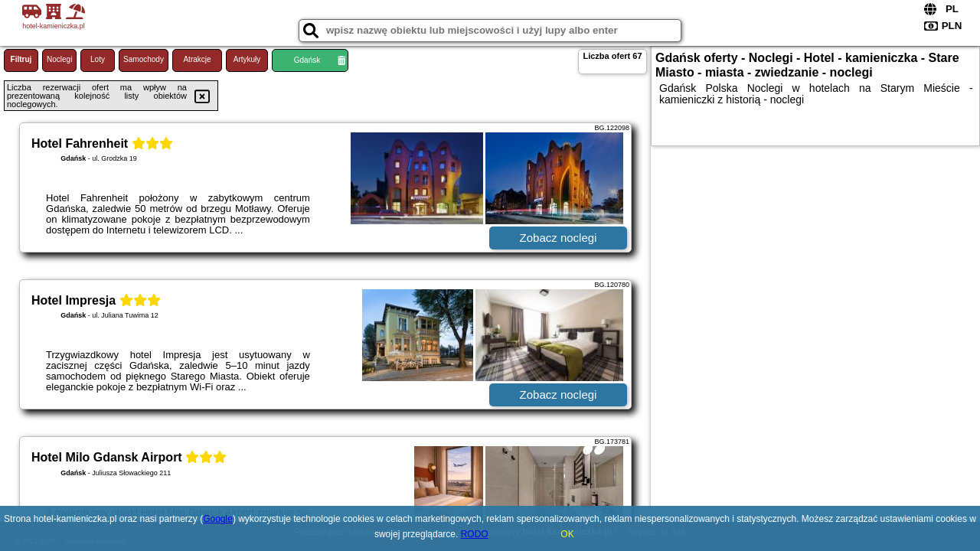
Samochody (144, 59)
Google (218, 519)
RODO (475, 534)
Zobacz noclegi (559, 238)
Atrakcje (197, 59)
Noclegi (59, 59)
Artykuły (247, 59)
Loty (98, 59)
